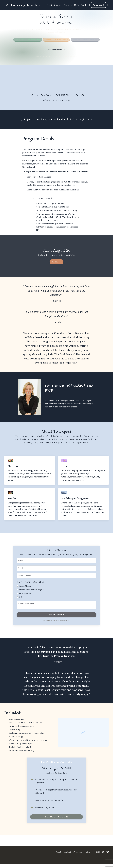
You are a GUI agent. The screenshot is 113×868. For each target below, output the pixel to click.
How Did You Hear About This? (30, 585)
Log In (84, 5)
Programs (68, 5)
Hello (77, 5)
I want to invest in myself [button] (56, 821)
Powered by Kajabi (102, 862)
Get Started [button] (57, 263)
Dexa (37, 804)
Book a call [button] (98, 5)
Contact (58, 5)
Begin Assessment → (56, 50)
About (49, 5)
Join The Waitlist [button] (56, 617)
